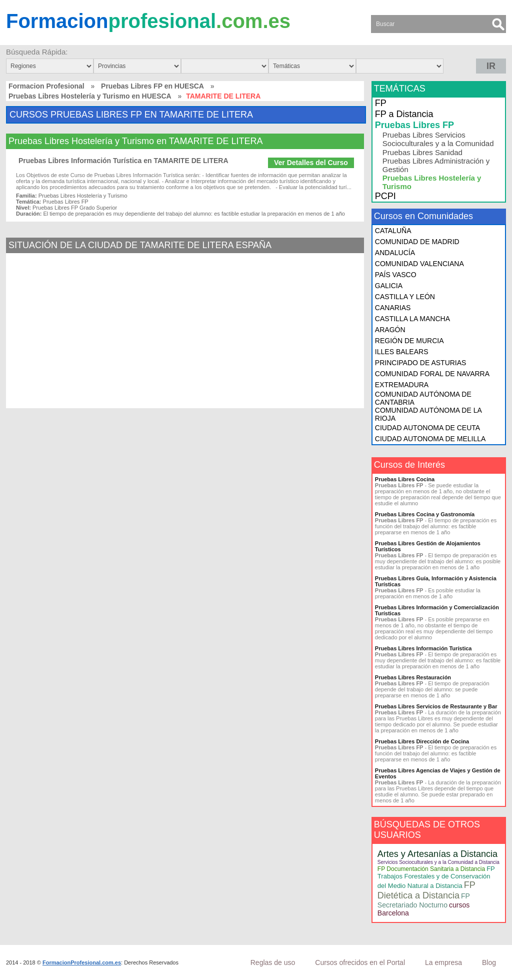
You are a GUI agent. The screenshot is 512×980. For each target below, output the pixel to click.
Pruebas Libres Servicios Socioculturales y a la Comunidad (438, 139)
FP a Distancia (404, 114)
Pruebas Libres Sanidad (422, 152)
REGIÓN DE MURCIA (409, 341)
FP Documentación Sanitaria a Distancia (431, 869)
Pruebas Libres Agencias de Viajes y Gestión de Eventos (438, 773)
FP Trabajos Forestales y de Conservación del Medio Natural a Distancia (436, 877)
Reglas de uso (273, 962)
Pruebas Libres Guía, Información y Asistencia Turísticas (436, 581)
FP (381, 103)
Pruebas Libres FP (414, 125)
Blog (489, 962)
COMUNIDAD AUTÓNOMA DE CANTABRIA (423, 398)
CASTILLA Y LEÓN (405, 297)
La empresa (443, 962)
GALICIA (389, 286)
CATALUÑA (393, 231)
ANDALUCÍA (395, 253)
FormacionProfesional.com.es (82, 962)
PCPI (385, 196)
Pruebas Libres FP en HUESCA (152, 86)
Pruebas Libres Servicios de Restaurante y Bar (436, 706)
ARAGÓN (390, 330)
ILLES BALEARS (402, 352)
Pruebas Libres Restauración (413, 677)
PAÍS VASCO (396, 275)
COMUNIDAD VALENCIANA (419, 264)
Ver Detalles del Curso (311, 163)
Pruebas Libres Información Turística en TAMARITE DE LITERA (123, 161)
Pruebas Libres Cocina (405, 479)
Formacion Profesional (46, 86)
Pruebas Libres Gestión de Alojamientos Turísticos (428, 546)
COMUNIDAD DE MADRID (417, 242)
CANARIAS (393, 308)
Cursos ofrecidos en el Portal (360, 962)
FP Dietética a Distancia (426, 890)
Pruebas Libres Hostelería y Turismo (432, 182)
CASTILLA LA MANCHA (412, 319)
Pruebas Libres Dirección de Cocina (422, 741)
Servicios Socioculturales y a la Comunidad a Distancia (438, 862)
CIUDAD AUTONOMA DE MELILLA (430, 439)
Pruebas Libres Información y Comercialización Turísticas (437, 610)
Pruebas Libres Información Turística (423, 648)
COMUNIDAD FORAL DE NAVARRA (432, 374)
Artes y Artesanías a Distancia (437, 854)
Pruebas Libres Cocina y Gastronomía (425, 514)
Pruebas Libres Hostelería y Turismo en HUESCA (90, 96)
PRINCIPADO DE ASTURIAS (421, 363)
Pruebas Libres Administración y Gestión (436, 165)
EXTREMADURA (402, 385)
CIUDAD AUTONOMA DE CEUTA (427, 428)
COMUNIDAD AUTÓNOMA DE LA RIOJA (428, 414)
